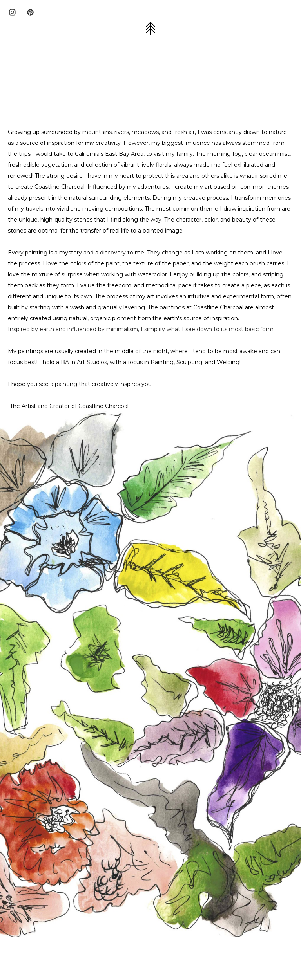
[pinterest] (30, 12)
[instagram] (12, 12)
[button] (150, 29)
